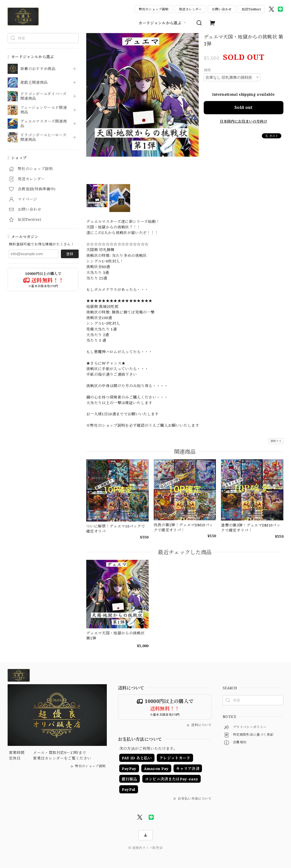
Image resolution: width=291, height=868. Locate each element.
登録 (70, 254)
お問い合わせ (222, 9)
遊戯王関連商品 (34, 83)
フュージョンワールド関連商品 (44, 110)
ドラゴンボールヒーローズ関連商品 (43, 137)
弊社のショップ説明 (154, 9)
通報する (276, 441)
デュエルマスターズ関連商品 (44, 124)
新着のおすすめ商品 (38, 69)
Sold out (244, 107)
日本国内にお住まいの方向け (244, 121)
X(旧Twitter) (251, 9)
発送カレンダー (190, 9)
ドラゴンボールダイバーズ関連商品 (43, 96)
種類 (207, 70)
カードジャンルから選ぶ (163, 23)
